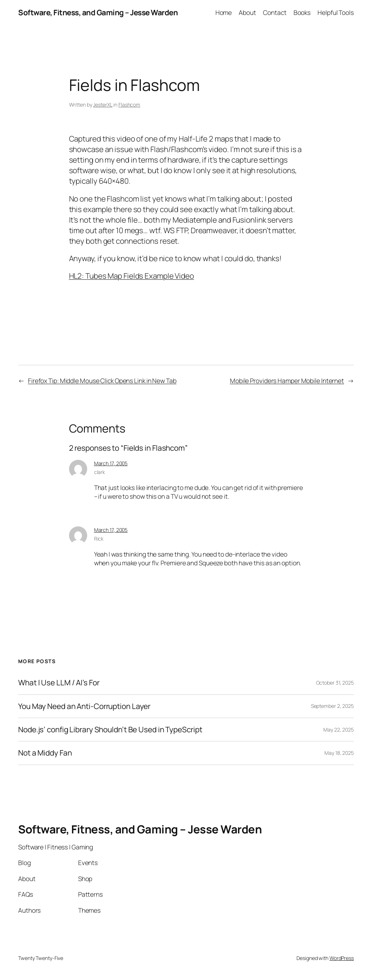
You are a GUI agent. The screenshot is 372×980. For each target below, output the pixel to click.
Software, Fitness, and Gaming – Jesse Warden (98, 12)
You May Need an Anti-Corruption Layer (84, 706)
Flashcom (129, 105)
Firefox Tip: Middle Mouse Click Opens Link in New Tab (102, 381)
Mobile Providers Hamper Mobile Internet (287, 381)
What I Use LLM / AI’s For (59, 683)
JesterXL (103, 105)
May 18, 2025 (339, 753)
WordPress (342, 958)
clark (100, 472)
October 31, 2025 (335, 683)
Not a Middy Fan (45, 753)
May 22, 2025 (339, 730)
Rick (99, 539)
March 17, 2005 (111, 463)
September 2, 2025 (332, 706)
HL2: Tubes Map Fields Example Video (132, 276)
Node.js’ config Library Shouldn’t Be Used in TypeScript (110, 730)
